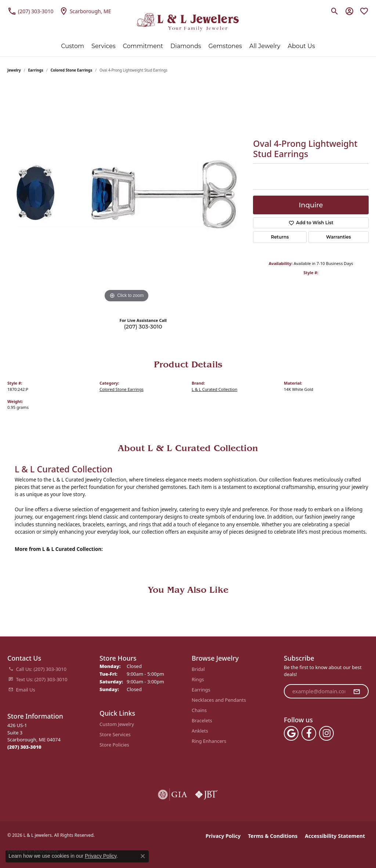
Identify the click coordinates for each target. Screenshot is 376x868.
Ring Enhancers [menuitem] (209, 741)
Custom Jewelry (117, 724)
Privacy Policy (223, 836)
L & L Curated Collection (214, 389)
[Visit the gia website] (173, 795)
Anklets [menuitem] (200, 731)
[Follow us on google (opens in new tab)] (291, 733)
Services (103, 46)
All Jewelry (265, 46)
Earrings (36, 70)
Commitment (143, 46)
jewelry (14, 70)
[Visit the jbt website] (206, 795)
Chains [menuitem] (199, 710)
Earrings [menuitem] (201, 690)
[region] (127, 194)
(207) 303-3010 (143, 327)
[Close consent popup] (143, 856)
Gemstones (225, 46)
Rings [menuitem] (198, 679)
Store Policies (114, 745)
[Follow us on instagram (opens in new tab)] (326, 733)
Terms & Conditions (273, 836)
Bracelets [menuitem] (202, 720)
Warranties (339, 237)
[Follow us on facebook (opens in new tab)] (309, 733)
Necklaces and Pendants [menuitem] (219, 700)
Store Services (115, 734)
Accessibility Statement (335, 836)
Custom (73, 46)
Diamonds (186, 46)
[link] (30, 11)
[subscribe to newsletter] (357, 691)
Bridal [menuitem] (198, 669)
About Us (301, 46)
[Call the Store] (24, 747)
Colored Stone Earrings (72, 70)
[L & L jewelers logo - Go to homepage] (188, 22)
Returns (280, 237)
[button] (335, 11)
